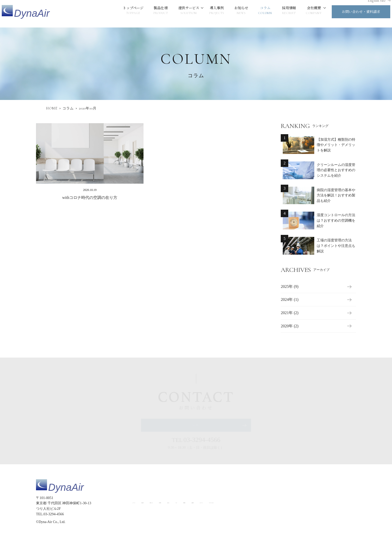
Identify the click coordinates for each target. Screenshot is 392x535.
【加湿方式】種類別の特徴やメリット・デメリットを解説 (336, 145)
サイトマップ (306, 502)
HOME (52, 108)
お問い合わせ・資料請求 (351, 15)
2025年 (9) (290, 286)
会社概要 (304, 14)
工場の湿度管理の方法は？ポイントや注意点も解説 (336, 246)
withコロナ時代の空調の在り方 (90, 198)
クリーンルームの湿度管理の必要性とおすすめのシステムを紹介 (336, 170)
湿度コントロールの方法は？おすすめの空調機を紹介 (336, 221)
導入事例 (207, 14)
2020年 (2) (290, 326)
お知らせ (231, 14)
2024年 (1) (290, 300)
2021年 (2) (290, 313)
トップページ (123, 14)
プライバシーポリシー (338, 502)
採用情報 (279, 14)
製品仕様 (151, 14)
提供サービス (179, 14)
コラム (255, 14)
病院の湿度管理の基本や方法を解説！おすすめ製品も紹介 (336, 195)
